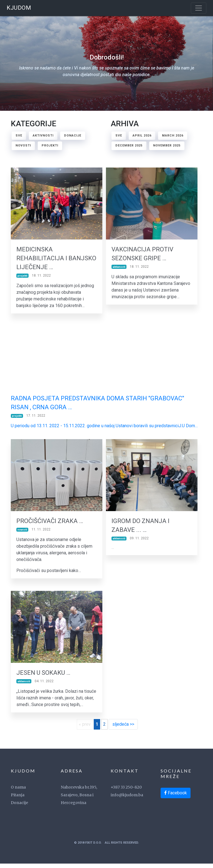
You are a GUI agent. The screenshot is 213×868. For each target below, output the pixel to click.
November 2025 (167, 145)
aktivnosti (43, 136)
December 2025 (129, 145)
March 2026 (173, 136)
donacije (73, 136)
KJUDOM (19, 8)
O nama (18, 792)
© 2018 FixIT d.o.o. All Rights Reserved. (106, 847)
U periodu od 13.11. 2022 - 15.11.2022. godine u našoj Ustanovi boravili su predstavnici (95, 427)
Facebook (176, 797)
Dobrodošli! (106, 66)
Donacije (19, 807)
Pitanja (18, 799)
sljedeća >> (123, 729)
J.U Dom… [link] (188, 427)
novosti (23, 145)
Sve (19, 136)
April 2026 (142, 136)
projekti (50, 145)
